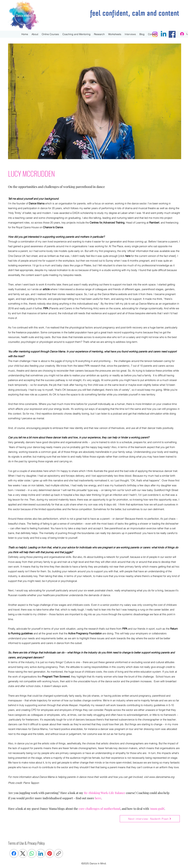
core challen (87, 809)
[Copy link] (59, 853)
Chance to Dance (53, 227)
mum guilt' (157, 809)
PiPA (46, 308)
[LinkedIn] (41, 853)
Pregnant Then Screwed (56, 677)
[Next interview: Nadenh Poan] (150, 819)
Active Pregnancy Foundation (85, 633)
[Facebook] (14, 853)
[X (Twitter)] (23, 853)
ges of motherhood (108, 809)
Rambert (154, 223)
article (46, 289)
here (128, 256)
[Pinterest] (50, 853)
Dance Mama (37, 203)
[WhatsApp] (32, 853)
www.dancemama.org (162, 777)
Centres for (96, 223)
